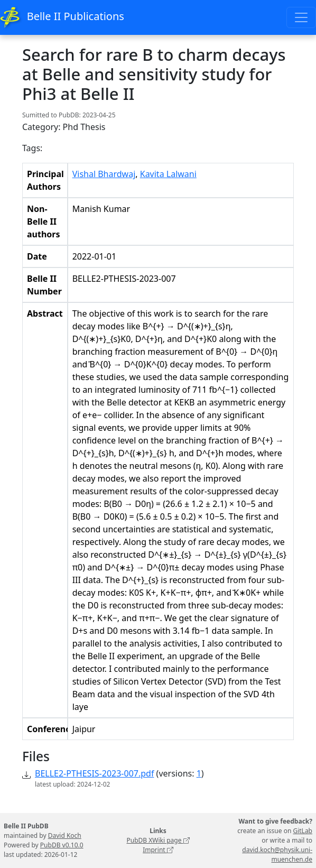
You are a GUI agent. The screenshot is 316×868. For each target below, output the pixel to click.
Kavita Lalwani (168, 174)
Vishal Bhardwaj (104, 174)
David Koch (65, 835)
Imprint (158, 850)
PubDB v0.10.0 (62, 845)
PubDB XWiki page (158, 840)
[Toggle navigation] (301, 17)
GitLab (303, 831)
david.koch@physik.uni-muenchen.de (277, 855)
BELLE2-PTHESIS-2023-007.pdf (94, 773)
